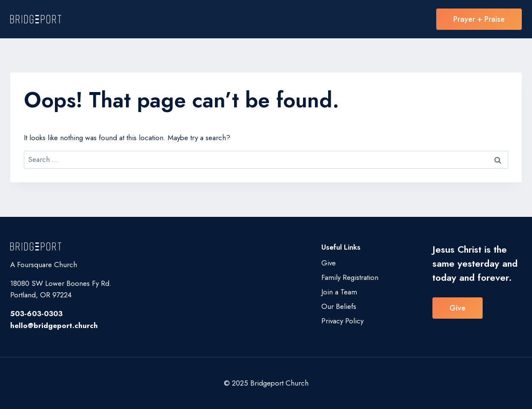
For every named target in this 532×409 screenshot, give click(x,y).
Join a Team (339, 292)
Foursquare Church (47, 265)
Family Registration (350, 277)
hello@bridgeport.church (54, 325)
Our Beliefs (339, 306)
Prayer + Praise (479, 19)
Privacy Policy (342, 321)
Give (329, 263)
